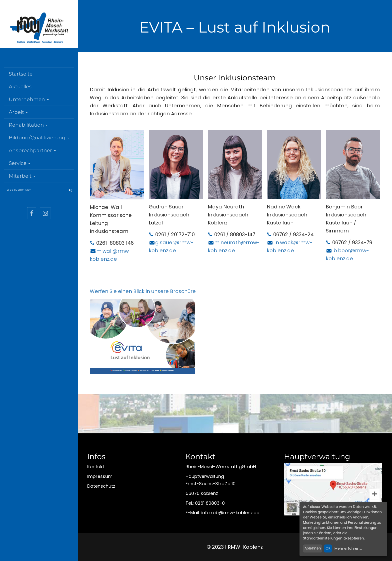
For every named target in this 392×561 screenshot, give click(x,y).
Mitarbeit (22, 176)
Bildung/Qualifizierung (39, 138)
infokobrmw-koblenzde (230, 513)
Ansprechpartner (32, 150)
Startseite (21, 74)
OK (328, 548)
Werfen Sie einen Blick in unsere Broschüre (143, 291)
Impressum (100, 476)
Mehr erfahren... (348, 548)
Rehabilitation (28, 125)
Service (19, 163)
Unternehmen (29, 99)
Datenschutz (101, 486)
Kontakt (96, 467)
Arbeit (18, 112)
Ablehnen (313, 548)
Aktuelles (20, 87)
